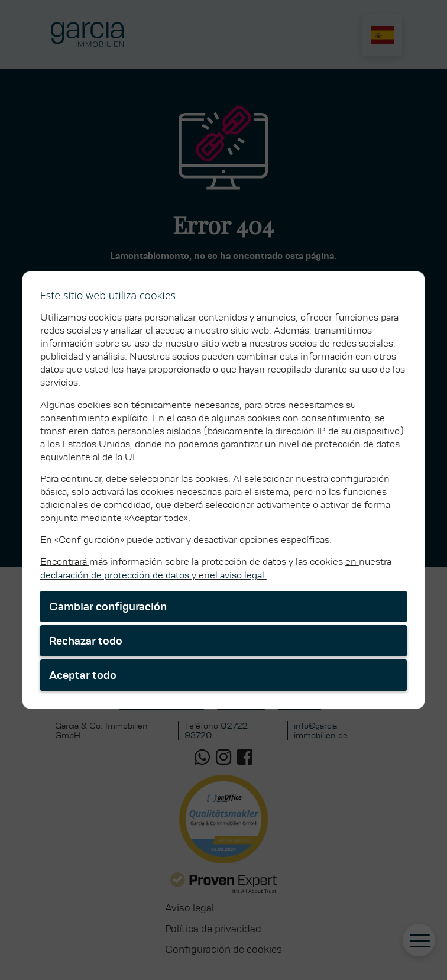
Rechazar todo (86, 641)
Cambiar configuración (108, 607)
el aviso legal (237, 575)
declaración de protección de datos (115, 575)
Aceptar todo (83, 675)
